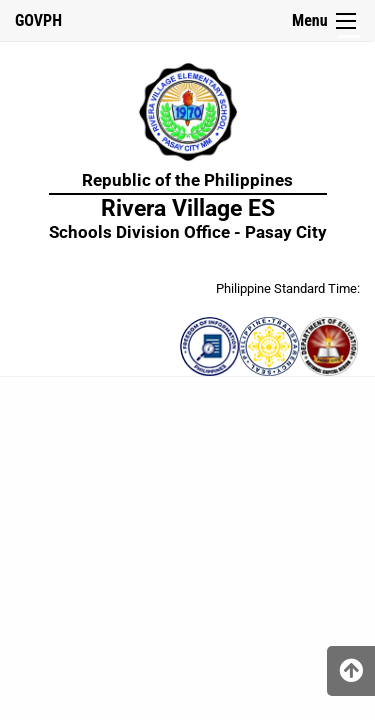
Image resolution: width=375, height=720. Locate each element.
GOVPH (38, 20)
